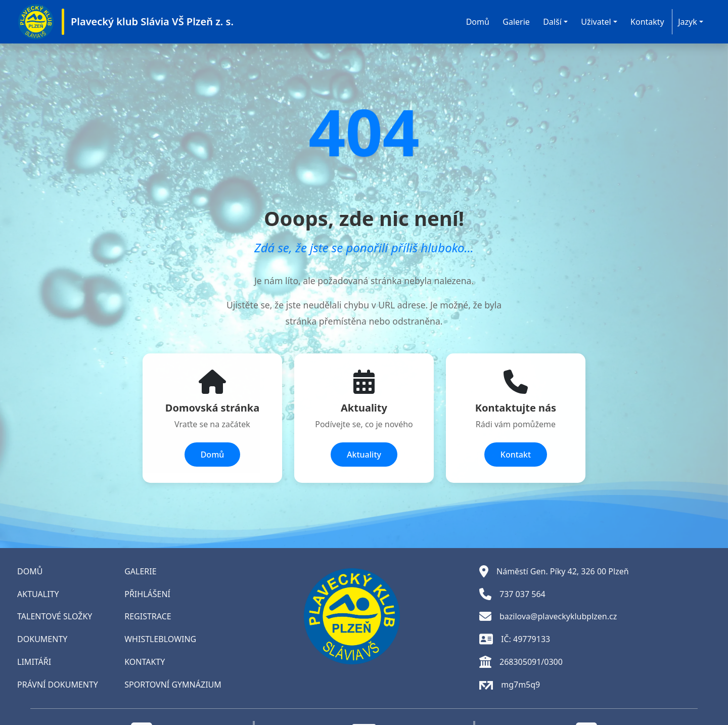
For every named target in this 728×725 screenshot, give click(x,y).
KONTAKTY (145, 662)
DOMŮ (30, 571)
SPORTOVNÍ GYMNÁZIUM (173, 685)
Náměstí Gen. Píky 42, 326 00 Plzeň (554, 571)
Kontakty (647, 22)
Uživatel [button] (596, 22)
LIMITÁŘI (34, 662)
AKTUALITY (38, 594)
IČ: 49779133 (515, 639)
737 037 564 (512, 594)
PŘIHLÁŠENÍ (147, 594)
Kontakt (516, 455)
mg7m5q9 (510, 685)
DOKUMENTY (42, 639)
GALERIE (140, 571)
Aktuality (364, 455)
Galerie (516, 22)
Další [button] (552, 22)
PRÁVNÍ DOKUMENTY (58, 685)
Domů (478, 22)
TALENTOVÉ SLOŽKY (55, 616)
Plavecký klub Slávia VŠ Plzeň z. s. (152, 21)
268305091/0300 (521, 662)
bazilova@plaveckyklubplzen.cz (548, 616)
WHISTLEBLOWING (160, 639)
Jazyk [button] (688, 22)
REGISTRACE (148, 616)
